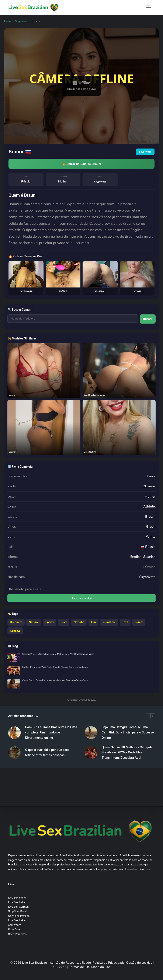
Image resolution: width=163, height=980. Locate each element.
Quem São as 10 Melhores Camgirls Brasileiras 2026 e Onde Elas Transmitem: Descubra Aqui (127, 755)
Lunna (12, 396)
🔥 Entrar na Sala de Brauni (81, 164)
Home (8, 21)
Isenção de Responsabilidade (71, 963)
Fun (93, 624)
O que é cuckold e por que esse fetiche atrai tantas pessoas (47, 755)
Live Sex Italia (16, 902)
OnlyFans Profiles (19, 916)
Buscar (146, 321)
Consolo (15, 633)
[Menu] (149, 7)
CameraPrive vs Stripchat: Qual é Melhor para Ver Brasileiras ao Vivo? (61, 657)
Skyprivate (22, 21)
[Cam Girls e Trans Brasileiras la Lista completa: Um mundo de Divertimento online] (14, 735)
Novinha (79, 624)
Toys (125, 624)
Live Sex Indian (17, 920)
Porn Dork (14, 929)
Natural (34, 624)
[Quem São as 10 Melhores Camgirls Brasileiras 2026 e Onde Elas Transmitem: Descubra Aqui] (91, 755)
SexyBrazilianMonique (96, 396)
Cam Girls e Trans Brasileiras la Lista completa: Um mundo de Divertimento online (51, 735)
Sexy (64, 624)
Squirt (139, 624)
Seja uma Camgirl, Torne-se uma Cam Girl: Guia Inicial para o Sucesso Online (128, 735)
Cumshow (109, 624)
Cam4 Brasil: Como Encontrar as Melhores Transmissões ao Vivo (59, 683)
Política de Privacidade (109, 963)
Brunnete (16, 624)
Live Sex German (18, 907)
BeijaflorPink (91, 453)
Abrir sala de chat (82, 600)
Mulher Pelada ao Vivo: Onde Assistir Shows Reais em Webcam (58, 670)
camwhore (15, 925)
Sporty (50, 624)
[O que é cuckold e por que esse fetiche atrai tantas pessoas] (14, 755)
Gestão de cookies (140, 963)
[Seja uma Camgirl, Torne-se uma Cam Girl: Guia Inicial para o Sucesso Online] (91, 735)
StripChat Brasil (18, 911)
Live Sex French (18, 898)
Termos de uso (79, 967)
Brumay (13, 453)
